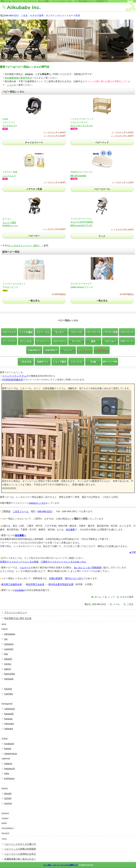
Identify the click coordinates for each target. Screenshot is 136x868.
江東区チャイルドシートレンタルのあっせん (64, 562)
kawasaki (9, 714)
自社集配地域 (12, 78)
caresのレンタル (37, 503)
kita (6, 654)
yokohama (9, 709)
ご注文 (24, 16)
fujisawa (8, 719)
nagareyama (11, 753)
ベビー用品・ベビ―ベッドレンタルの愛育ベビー (61, 865)
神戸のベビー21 (73, 578)
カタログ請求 (37, 16)
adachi (8, 669)
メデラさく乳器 (34, 189)
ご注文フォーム (21, 511)
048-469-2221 (12, 16)
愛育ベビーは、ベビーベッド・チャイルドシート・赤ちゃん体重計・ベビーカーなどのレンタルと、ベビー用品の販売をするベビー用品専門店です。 (55, 1)
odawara (9, 729)
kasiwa (8, 748)
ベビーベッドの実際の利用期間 (20, 849)
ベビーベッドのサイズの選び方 (20, 844)
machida (9, 694)
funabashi (9, 744)
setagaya (9, 644)
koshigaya (9, 778)
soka (7, 773)
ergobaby (20, 590)
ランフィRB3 (10, 224)
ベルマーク (25, 568)
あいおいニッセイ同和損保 (88, 568)
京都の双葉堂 (56, 578)
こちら (10, 85)
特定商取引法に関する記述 (18, 618)
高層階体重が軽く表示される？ (20, 859)
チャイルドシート (34, 142)
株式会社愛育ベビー (26, 7)
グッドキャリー (10, 126)
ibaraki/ (8, 793)
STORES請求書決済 (13, 380)
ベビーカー (34, 236)
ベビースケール (102, 189)
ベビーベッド (102, 142)
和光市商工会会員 (35, 584)
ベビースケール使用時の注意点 (20, 854)
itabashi (8, 659)
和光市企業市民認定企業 (61, 584)
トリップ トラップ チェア (15, 376)
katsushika (10, 674)
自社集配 (70, 530)
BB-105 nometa (78, 176)
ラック (102, 236)
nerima (8, 664)
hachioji (8, 689)
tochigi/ (8, 798)
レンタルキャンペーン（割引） (25, 246)
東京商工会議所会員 (12, 584)
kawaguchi (10, 769)
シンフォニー (9, 176)
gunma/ (8, 803)
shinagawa (10, 634)
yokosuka (9, 724)
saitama (8, 764)
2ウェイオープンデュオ (82, 126)
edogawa (9, 679)
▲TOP (133, 552)
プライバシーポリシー (16, 612)
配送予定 (25, 78)
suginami (9, 649)
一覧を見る (34, 301)
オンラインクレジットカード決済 (63, 16)
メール (116, 604)
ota (6, 639)
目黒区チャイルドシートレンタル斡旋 (19, 562)
